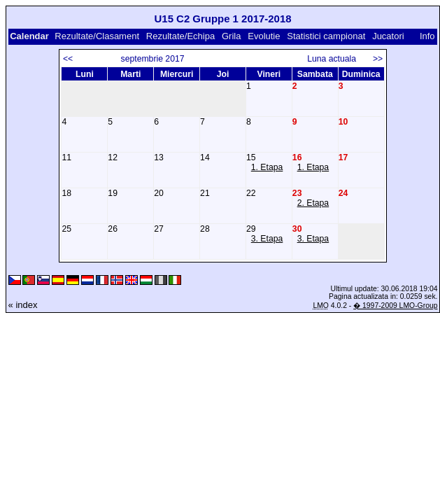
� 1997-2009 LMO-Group (395, 306)
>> (378, 59)
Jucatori (388, 36)
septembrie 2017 (153, 59)
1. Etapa (267, 167)
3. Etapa (267, 239)
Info (427, 36)
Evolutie (264, 36)
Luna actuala (338, 59)
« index (23, 305)
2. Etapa (313, 203)
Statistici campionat (326, 36)
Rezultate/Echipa (180, 36)
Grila (231, 36)
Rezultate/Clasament (97, 36)
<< (68, 59)
